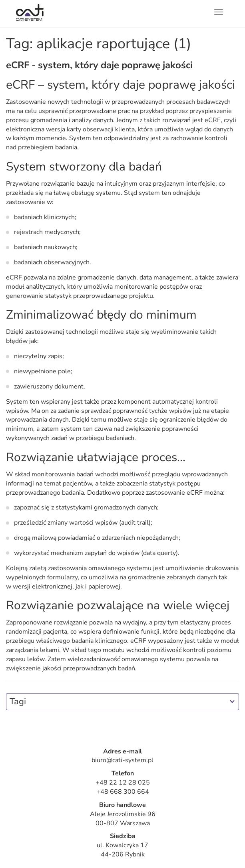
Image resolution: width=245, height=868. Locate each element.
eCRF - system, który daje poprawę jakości (99, 65)
